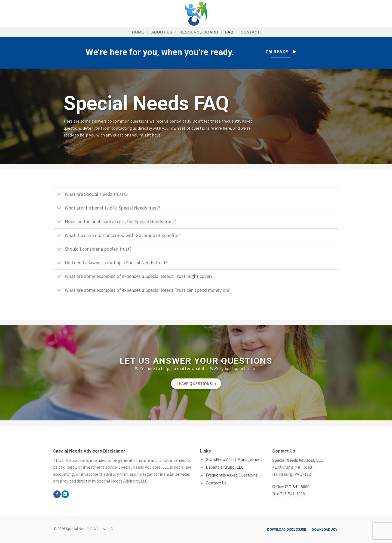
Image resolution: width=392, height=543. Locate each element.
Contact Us (216, 483)
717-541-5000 (297, 487)
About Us (162, 32)
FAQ (229, 32)
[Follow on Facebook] (57, 494)
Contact (250, 32)
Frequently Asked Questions (232, 475)
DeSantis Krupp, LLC (225, 467)
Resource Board (199, 32)
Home (138, 32)
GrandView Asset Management (234, 459)
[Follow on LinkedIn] (65, 494)
